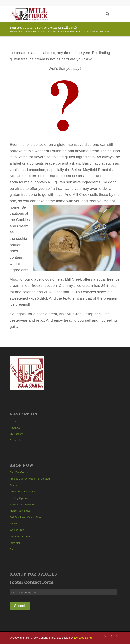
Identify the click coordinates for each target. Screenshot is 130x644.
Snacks (14, 524)
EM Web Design (84, 638)
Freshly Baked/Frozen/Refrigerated (30, 479)
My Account (16, 434)
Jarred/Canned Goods (22, 504)
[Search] (106, 14)
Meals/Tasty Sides (20, 511)
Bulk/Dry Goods (19, 472)
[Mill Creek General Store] (54, 14)
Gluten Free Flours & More (25, 492)
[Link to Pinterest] (117, 636)
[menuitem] (106, 14)
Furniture (15, 543)
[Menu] (115, 14)
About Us (15, 428)
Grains (13, 485)
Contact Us (16, 440)
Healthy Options (19, 498)
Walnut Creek (17, 530)
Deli (12, 549)
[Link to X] (106, 636)
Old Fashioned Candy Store (25, 517)
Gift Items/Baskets (20, 536)
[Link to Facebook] (111, 636)
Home (13, 421)
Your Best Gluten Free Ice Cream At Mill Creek (43, 28)
